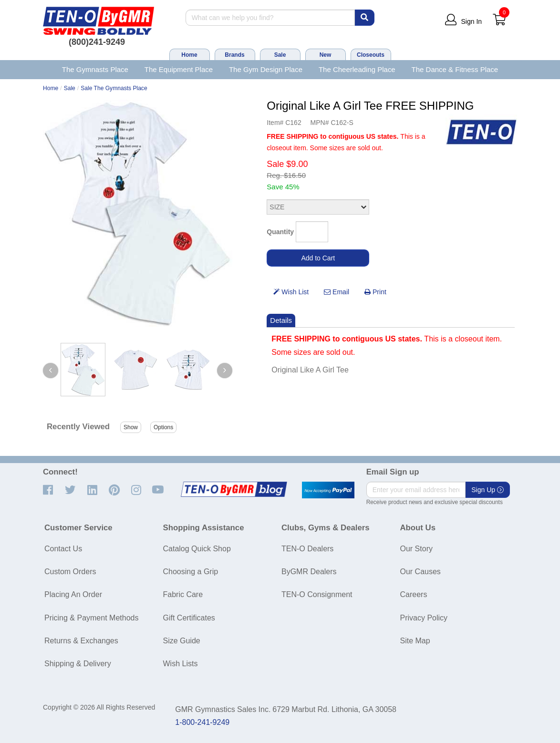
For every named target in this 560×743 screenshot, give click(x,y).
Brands (234, 55)
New (326, 55)
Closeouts (371, 55)
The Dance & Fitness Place (455, 69)
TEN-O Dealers (307, 549)
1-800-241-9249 (202, 722)
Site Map (415, 641)
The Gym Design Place (266, 69)
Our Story (416, 549)
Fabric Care (183, 594)
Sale (280, 55)
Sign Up (487, 490)
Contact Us (63, 549)
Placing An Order (73, 594)
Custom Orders (70, 572)
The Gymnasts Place (95, 69)
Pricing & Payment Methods (91, 618)
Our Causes (420, 572)
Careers (414, 594)
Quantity (280, 232)
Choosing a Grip (191, 572)
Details (281, 320)
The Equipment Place (179, 69)
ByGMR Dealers (309, 572)
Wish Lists (181, 664)
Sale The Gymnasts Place (114, 88)
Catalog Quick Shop (197, 549)
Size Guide (182, 641)
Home (189, 55)
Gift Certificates (189, 618)
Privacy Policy (424, 618)
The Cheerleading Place (357, 69)
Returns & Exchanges (81, 641)
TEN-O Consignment (317, 594)
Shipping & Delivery (78, 664)
